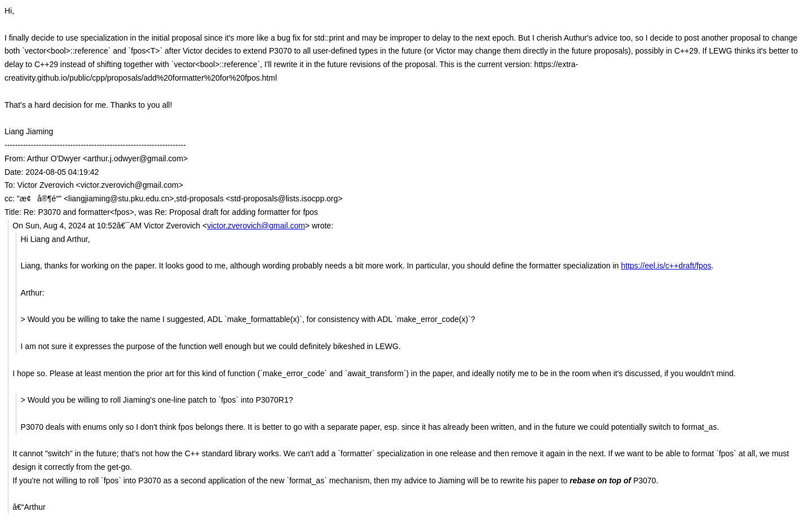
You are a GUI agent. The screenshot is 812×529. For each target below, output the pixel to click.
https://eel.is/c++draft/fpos (666, 266)
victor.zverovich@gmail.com (256, 226)
